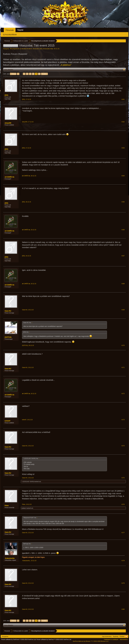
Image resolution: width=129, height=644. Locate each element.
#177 (123, 533)
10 (39, 74)
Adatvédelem (124, 639)
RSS (126, 636)
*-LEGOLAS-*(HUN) (28, 482)
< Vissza (13, 74)
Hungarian (5, 636)
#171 (123, 367)
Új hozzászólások (10, 35)
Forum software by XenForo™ (54, 639)
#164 (123, 176)
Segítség (116, 636)
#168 (123, 284)
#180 (123, 609)
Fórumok (10, 30)
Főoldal (122, 636)
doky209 (8, 123)
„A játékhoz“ (66, 65)
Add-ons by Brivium (91, 641)
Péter (7, 506)
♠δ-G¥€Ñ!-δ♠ (10, 177)
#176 (123, 504)
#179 (123, 583)
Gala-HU (8, 311)
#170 (123, 345)
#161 (123, 99)
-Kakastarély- (10, 558)
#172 (123, 394)
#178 (123, 561)
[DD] (41, 49)
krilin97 (8, 421)
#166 (123, 230)
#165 (123, 202)
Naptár (20, 30)
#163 (123, 148)
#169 (123, 310)
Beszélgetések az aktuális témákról (21, 49)
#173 (123, 420)
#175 (123, 478)
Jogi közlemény (107, 636)
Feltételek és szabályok (111, 639)
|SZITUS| (8, 337)
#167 (123, 256)
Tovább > (44, 74)
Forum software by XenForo (19, 639)
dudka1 (24, 508)
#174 (123, 446)
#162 (123, 122)
